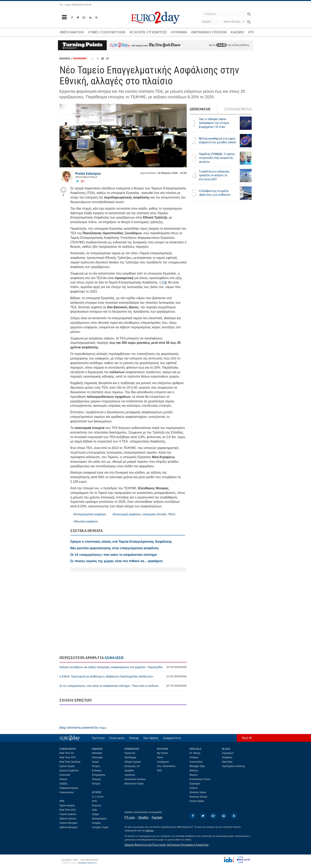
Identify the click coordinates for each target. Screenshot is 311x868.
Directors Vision (198, 792)
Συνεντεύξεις (196, 762)
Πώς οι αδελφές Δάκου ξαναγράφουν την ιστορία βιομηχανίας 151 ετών (214, 123)
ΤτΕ (165, 282)
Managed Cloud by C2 (87, 863)
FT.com (130, 817)
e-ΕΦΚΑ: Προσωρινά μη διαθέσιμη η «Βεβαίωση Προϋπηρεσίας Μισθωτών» (123, 676)
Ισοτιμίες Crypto (100, 827)
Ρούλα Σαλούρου (88, 174)
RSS (160, 771)
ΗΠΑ (95, 801)
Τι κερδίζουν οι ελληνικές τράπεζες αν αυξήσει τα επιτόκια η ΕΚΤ (214, 175)
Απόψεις (194, 757)
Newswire (97, 753)
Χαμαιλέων (228, 753)
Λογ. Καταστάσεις (166, 766)
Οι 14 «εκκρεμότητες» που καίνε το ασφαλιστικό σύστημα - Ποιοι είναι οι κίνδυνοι (123, 686)
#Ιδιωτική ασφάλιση (86, 521)
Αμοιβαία (129, 771)
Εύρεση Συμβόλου (69, 771)
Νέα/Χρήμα (131, 757)
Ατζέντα (194, 788)
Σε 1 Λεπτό (98, 797)
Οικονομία (97, 757)
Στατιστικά (65, 775)
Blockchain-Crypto (134, 784)
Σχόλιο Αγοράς (67, 766)
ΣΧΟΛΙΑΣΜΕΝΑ (238, 109)
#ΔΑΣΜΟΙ (237, 32)
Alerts (160, 757)
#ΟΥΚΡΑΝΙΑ (179, 32)
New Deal (227, 762)
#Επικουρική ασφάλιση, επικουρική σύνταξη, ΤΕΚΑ (144, 514)
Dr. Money (195, 753)
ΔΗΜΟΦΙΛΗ (200, 109)
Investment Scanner (135, 779)
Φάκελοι (194, 771)
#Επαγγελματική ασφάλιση (90, 514)
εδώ (221, 45)
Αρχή (245, 738)
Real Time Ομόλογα (70, 762)
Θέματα (194, 775)
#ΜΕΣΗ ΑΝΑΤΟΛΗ (72, 32)
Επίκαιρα (97, 771)
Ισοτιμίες (96, 823)
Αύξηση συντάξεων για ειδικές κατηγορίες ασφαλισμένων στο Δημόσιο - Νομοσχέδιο (123, 667)
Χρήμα (96, 814)
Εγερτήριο (195, 784)
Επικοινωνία (117, 738)
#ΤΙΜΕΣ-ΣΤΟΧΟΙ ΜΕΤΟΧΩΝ (107, 32)
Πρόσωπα (130, 753)
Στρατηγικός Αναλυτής (234, 766)
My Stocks (163, 753)
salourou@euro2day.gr (86, 177)
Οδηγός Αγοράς (133, 762)
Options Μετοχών (69, 827)
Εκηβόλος (227, 757)
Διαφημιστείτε (172, 738)
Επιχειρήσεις (99, 775)
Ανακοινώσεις (67, 792)
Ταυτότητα (98, 738)
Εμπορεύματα (99, 819)
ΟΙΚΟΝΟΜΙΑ (80, 59)
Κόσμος (96, 766)
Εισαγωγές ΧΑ (132, 766)
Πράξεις (64, 784)
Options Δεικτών (68, 819)
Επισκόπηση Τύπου (200, 779)
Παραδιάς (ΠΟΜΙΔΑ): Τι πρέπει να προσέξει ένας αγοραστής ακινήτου (217, 158)
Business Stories (198, 797)
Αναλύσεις (130, 775)
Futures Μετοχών (69, 823)
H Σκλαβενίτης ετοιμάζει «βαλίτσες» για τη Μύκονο (215, 193)
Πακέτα (63, 779)
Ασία (95, 810)
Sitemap (134, 738)
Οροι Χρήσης (151, 738)
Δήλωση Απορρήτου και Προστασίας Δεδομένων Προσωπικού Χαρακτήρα (167, 845)
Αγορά (95, 762)
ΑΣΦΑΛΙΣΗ (114, 658)
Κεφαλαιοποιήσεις (69, 788)
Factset (157, 817)
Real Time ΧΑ (67, 753)
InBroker (150, 830)
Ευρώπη (97, 805)
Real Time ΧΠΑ (68, 757)
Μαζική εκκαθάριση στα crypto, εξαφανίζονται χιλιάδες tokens (217, 140)
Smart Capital (197, 801)
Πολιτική (96, 779)
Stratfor (143, 817)
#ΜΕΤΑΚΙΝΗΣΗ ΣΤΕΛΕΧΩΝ (209, 32)
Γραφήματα (163, 762)
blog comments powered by (83, 728)
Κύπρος (96, 784)
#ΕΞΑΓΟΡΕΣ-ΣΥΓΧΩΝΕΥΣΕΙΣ (148, 32)
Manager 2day (197, 766)
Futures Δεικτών (68, 814)
